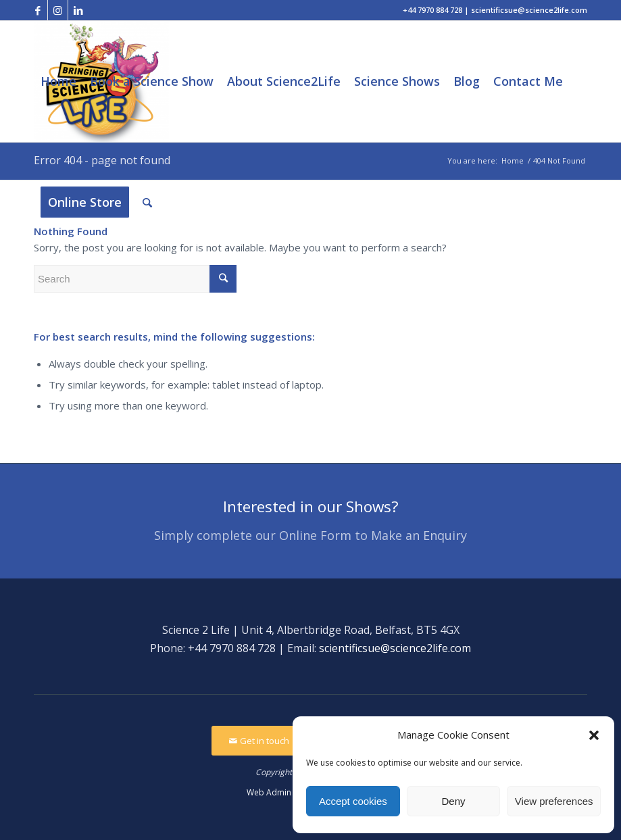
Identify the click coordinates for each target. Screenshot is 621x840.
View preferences (554, 801)
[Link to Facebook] (38, 10)
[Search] (147, 202)
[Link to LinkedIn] (78, 10)
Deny (453, 801)
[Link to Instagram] (58, 10)
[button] (594, 735)
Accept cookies (353, 801)
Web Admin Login (280, 792)
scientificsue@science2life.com (395, 648)
